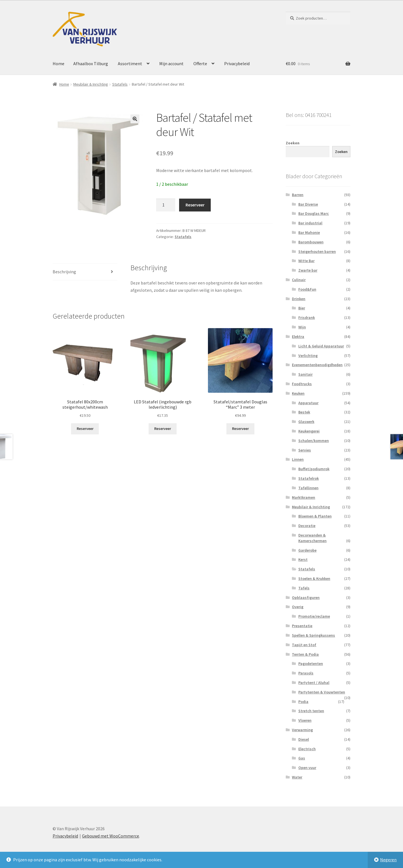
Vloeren (305, 720)
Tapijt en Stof (304, 645)
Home (58, 63)
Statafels (120, 84)
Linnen (298, 459)
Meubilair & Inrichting (91, 84)
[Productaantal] (166, 205)
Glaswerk (306, 422)
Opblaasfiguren (306, 598)
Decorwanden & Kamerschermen (312, 538)
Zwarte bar (308, 270)
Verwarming (302, 730)
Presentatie (302, 626)
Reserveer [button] (85, 429)
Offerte (200, 63)
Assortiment (130, 63)
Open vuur (307, 768)
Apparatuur (308, 403)
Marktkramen (304, 497)
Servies (305, 450)
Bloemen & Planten (315, 516)
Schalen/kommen (314, 441)
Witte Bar (306, 261)
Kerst (303, 559)
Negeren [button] (388, 860)
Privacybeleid (237, 63)
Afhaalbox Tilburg (91, 63)
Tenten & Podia (305, 654)
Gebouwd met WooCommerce (111, 836)
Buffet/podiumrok (314, 469)
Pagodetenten (311, 664)
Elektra (298, 337)
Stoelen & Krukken (314, 578)
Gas (302, 758)
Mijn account (171, 63)
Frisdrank (307, 317)
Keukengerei (309, 431)
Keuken (298, 393)
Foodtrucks (302, 384)
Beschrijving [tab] (64, 272)
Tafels (304, 588)
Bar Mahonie (309, 232)
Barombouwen (311, 242)
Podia (303, 702)
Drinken (299, 299)
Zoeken (293, 143)
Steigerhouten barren (317, 251)
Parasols (306, 673)
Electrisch (307, 749)
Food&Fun (307, 289)
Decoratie (307, 526)
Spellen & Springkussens (313, 635)
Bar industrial (310, 223)
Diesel (304, 739)
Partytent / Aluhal (314, 683)
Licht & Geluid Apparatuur (321, 346)
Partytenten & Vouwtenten (322, 692)
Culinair (299, 280)
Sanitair (305, 374)
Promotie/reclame (314, 616)
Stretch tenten (311, 711)
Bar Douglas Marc (314, 213)
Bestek (304, 412)
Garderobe (307, 550)
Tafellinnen (308, 488)
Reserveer (195, 205)
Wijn (302, 327)
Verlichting (308, 356)
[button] (135, 119)
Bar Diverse (308, 204)
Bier (302, 308)
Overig (298, 607)
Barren (298, 195)
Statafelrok (309, 478)
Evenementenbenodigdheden (317, 365)
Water (297, 777)
